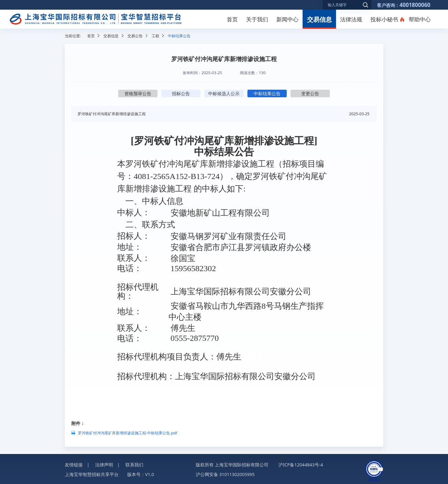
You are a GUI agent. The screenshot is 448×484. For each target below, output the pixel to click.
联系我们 (134, 465)
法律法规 (351, 19)
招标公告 (181, 93)
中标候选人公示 (224, 93)
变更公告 (310, 93)
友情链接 (74, 465)
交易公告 (135, 36)
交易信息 (319, 19)
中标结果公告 (267, 93)
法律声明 (104, 465)
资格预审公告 (138, 93)
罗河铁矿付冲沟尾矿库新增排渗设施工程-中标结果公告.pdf (128, 433)
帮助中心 (420, 19)
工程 (155, 36)
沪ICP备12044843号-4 (301, 465)
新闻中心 (287, 19)
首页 (232, 19)
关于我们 (257, 19)
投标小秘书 (384, 19)
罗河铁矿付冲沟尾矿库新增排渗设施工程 (112, 114)
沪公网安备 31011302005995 (225, 474)
